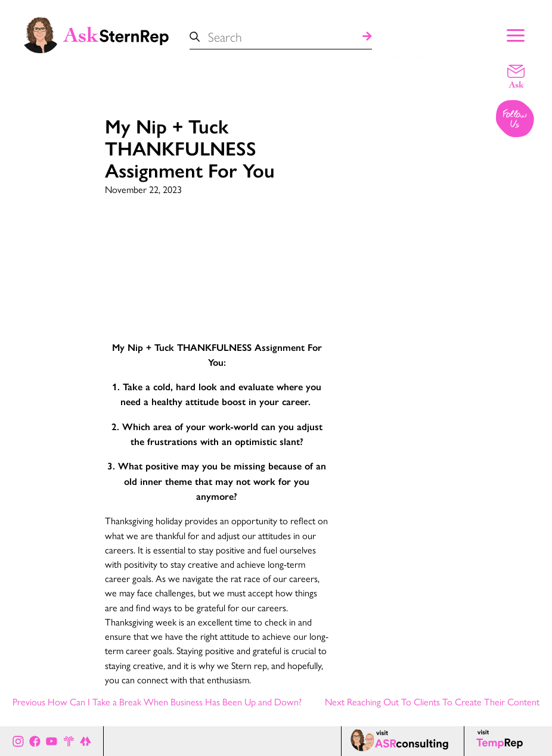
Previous (157, 701)
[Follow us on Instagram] (516, 120)
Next (432, 701)
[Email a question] (516, 76)
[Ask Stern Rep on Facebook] (35, 741)
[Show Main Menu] (516, 34)
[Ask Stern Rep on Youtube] (52, 741)
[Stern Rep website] (69, 741)
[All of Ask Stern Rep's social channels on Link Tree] (86, 741)
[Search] (367, 37)
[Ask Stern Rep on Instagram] (18, 741)
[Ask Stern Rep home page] (95, 34)
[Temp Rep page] (502, 741)
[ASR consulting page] (402, 741)
